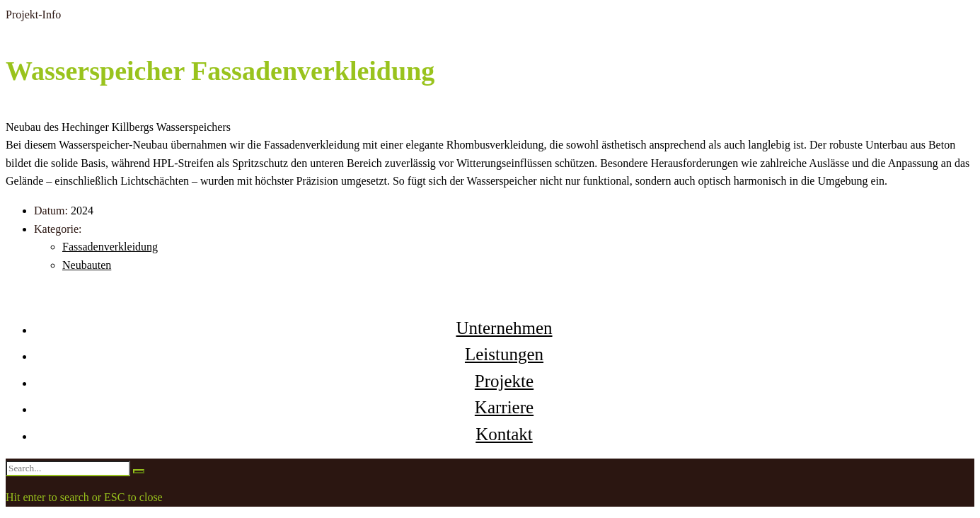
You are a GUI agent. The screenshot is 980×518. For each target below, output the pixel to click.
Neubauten (87, 265)
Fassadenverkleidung (110, 247)
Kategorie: (58, 229)
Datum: (51, 211)
